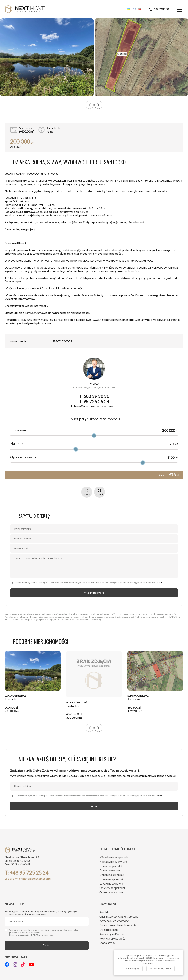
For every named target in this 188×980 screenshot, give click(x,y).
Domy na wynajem (111, 870)
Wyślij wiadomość (94, 593)
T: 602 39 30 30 (94, 396)
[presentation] (90, 105)
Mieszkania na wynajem (114, 861)
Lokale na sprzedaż (111, 879)
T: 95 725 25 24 (94, 401)
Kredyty (104, 912)
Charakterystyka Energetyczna (119, 916)
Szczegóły (133, 969)
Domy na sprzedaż (111, 866)
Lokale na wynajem (111, 883)
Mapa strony (107, 943)
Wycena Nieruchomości (114, 921)
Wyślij (94, 806)
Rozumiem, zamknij (160, 969)
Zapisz (47, 945)
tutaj (160, 582)
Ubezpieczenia (109, 930)
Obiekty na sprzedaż (112, 888)
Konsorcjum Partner (112, 934)
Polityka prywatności (113, 938)
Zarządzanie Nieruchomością (118, 925)
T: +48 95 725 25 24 (27, 873)
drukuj (100, 492)
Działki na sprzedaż (112, 875)
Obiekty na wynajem (112, 892)
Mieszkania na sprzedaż (114, 857)
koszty (87, 492)
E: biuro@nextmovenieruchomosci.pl (94, 406)
